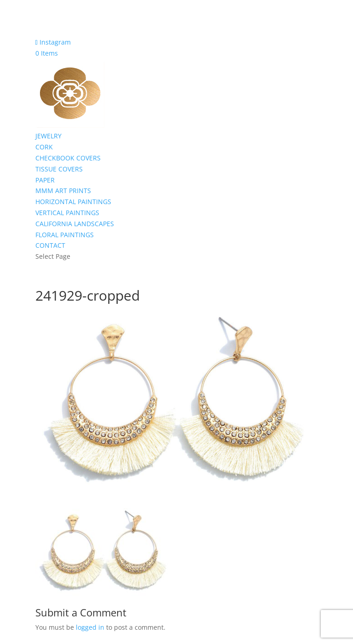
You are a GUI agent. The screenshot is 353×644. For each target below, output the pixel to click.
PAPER (45, 180)
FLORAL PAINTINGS (65, 235)
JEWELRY (48, 136)
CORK (44, 147)
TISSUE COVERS (59, 169)
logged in (90, 627)
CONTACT (50, 245)
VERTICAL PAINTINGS (67, 213)
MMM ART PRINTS (63, 191)
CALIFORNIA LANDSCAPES (75, 224)
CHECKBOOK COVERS (68, 158)
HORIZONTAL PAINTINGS (73, 202)
